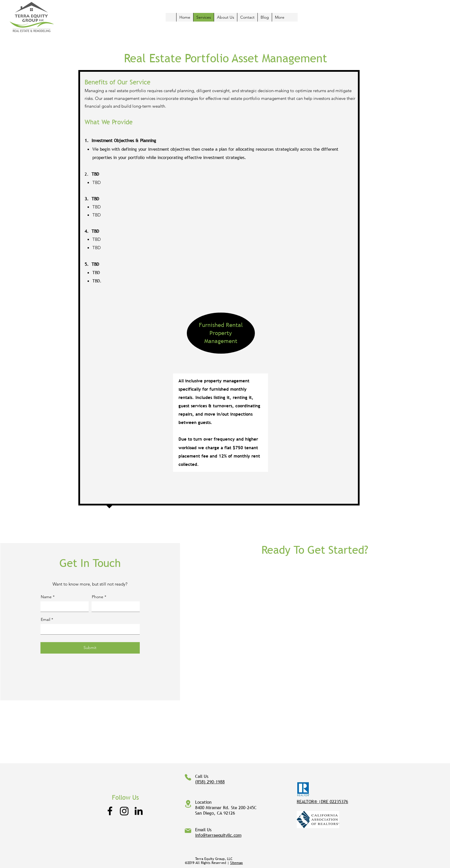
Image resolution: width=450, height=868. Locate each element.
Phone (98, 597)
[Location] (188, 804)
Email (45, 619)
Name (46, 597)
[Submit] (90, 648)
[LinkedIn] (139, 811)
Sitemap (236, 863)
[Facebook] (110, 811)
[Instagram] (124, 811)
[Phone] (188, 777)
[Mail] (188, 831)
